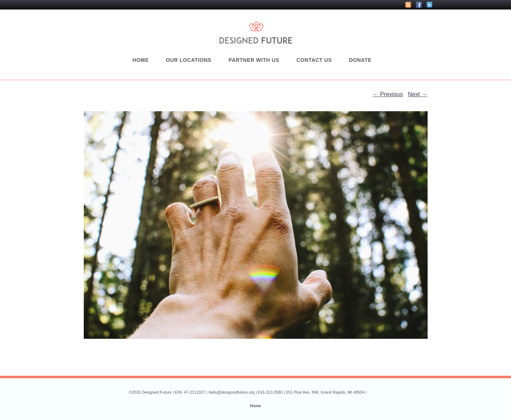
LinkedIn (429, 5)
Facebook (419, 5)
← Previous (388, 94)
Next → (418, 94)
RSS (408, 5)
